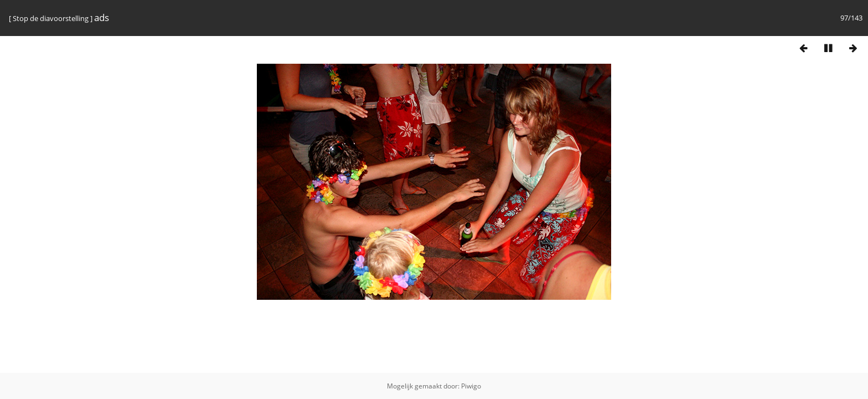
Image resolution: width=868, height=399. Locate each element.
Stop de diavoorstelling (51, 18)
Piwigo (471, 386)
